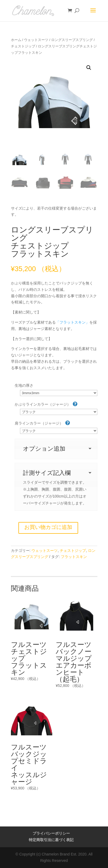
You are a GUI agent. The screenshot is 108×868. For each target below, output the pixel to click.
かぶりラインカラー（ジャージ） (46, 404)
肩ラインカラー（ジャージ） (43, 423)
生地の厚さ (24, 385)
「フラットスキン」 (73, 322)
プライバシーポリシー (51, 833)
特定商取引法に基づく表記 (51, 840)
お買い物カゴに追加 (48, 527)
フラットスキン (74, 557)
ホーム (16, 40)
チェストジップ (23, 46)
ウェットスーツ (36, 40)
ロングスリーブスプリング (72, 40)
